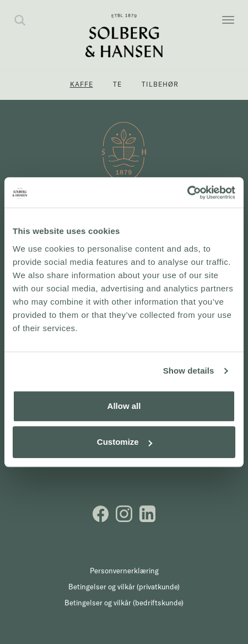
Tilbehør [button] (160, 84)
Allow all (124, 406)
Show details (189, 371)
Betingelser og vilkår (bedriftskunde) (124, 603)
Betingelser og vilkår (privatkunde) (124, 587)
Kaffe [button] (82, 84)
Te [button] (117, 84)
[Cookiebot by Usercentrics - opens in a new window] (187, 193)
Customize (125, 442)
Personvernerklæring (124, 571)
